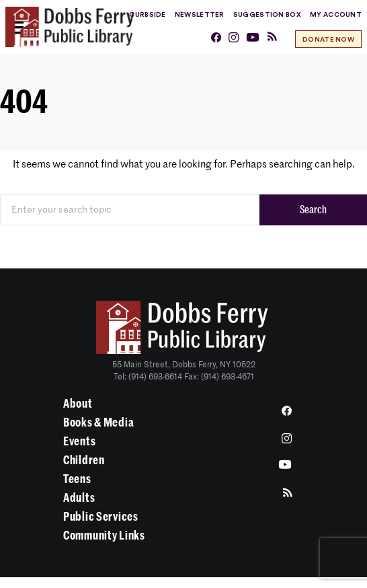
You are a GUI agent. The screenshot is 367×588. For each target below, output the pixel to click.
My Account (336, 15)
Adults (79, 498)
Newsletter (200, 15)
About (78, 404)
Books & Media (98, 422)
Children (84, 460)
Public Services (101, 517)
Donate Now (328, 40)
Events (79, 441)
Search (313, 210)
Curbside (147, 15)
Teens (77, 479)
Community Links (104, 536)
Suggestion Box (267, 15)
